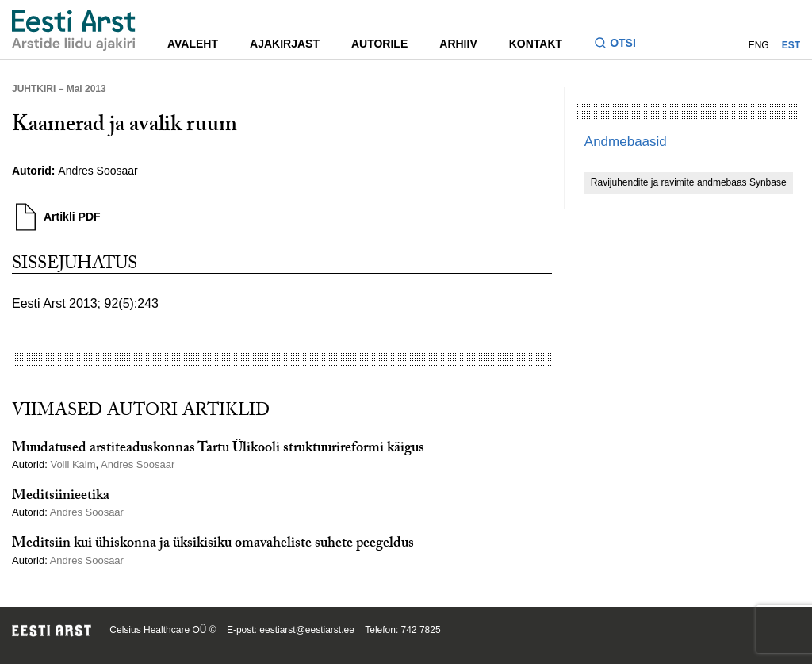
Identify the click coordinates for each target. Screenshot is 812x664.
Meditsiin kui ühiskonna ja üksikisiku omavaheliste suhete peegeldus (213, 545)
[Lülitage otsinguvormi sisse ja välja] (621, 45)
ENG (759, 45)
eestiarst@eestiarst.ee (307, 630)
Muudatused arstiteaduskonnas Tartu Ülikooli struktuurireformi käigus (218, 449)
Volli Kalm (73, 464)
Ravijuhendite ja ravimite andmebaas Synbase (689, 182)
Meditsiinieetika (61, 497)
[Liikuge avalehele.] (74, 31)
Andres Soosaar (98, 171)
